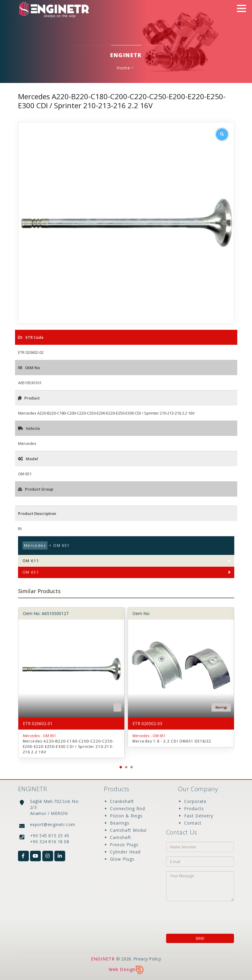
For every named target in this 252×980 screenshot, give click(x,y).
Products (194, 808)
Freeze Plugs (124, 845)
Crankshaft (122, 801)
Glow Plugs (122, 859)
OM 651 (31, 572)
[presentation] (205, 916)
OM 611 (31, 561)
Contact (193, 823)
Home (123, 68)
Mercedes (35, 545)
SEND (200, 938)
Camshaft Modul (128, 830)
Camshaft (121, 837)
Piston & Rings (126, 816)
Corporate (195, 801)
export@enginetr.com (53, 824)
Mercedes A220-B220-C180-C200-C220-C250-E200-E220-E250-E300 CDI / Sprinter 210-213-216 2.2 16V (68, 747)
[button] (121, 767)
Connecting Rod (128, 808)
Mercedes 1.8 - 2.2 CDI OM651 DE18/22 (172, 741)
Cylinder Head (125, 852)
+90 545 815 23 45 (50, 836)
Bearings (120, 823)
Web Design (126, 969)
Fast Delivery (199, 816)
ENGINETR (103, 959)
